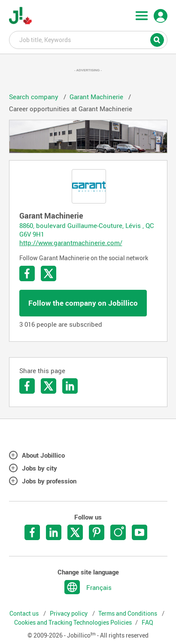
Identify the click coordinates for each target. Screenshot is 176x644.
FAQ (147, 623)
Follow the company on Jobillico (83, 303)
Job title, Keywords (88, 39)
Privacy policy (69, 614)
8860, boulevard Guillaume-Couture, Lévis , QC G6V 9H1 (87, 230)
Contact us (25, 614)
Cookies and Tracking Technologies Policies (73, 623)
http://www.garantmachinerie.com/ (71, 243)
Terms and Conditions (128, 614)
